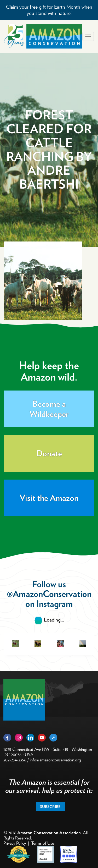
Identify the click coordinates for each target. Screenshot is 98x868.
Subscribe (50, 807)
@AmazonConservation (49, 594)
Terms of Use (43, 843)
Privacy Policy (15, 843)
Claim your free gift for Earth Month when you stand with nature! (49, 10)
